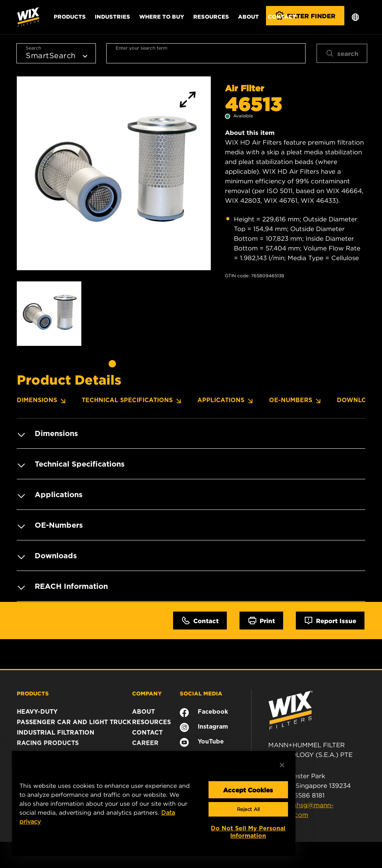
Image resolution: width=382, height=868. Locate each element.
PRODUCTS (33, 693)
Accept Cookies (248, 790)
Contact (282, 16)
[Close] (282, 765)
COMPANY (147, 693)
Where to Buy (162, 16)
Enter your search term (141, 48)
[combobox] (206, 53)
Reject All (248, 809)
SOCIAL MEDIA (201, 693)
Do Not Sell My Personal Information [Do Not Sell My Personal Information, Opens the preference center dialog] (248, 832)
